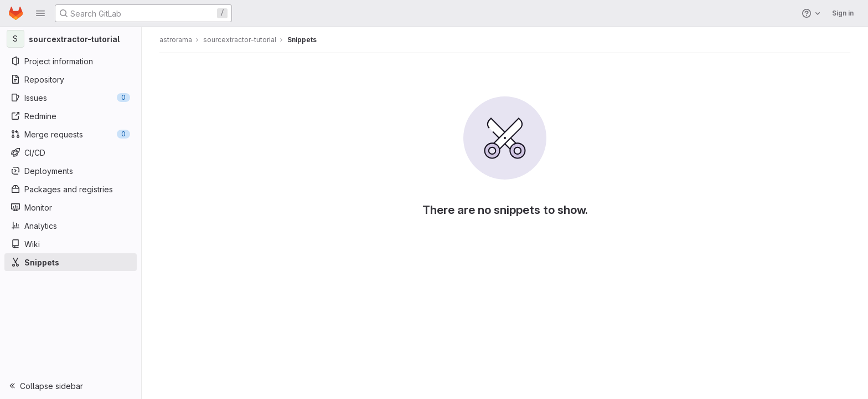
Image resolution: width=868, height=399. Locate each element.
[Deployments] (71, 171)
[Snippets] (71, 262)
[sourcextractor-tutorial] (71, 39)
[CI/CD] (71, 152)
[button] (40, 13)
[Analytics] (71, 226)
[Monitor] (71, 207)
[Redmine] (71, 116)
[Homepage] (16, 13)
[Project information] (71, 61)
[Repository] (71, 79)
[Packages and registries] (71, 189)
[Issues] (71, 98)
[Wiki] (71, 244)
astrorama (176, 40)
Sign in (843, 13)
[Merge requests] (71, 134)
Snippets (302, 40)
